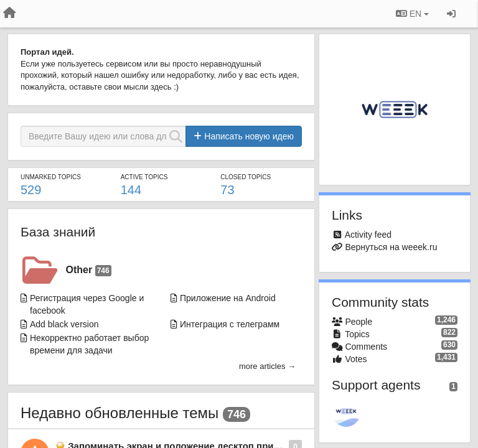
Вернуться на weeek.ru (391, 247)
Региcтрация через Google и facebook (87, 304)
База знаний (58, 232)
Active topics (144, 177)
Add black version (64, 324)
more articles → (267, 366)
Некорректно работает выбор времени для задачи (89, 344)
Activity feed (368, 235)
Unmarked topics (51, 177)
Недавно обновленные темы (119, 413)
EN (412, 14)
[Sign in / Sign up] (451, 14)
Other (89, 270)
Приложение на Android (228, 298)
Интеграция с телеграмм (230, 324)
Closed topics (246, 177)
